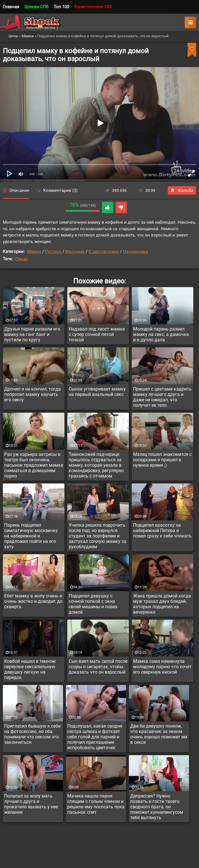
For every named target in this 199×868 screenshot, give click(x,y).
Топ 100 (61, 7)
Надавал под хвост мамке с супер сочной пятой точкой (97, 334)
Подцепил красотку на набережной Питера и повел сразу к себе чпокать (162, 530)
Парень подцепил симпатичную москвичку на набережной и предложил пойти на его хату (31, 536)
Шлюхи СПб (36, 7)
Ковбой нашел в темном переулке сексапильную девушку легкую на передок (30, 669)
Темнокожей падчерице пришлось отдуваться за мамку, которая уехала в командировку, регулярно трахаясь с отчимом (96, 465)
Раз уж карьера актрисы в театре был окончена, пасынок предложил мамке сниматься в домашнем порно (34, 465)
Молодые (75, 252)
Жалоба (182, 190)
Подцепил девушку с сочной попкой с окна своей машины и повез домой (93, 604)
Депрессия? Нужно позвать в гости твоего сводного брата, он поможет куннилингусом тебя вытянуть (157, 807)
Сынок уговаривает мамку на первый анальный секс (97, 392)
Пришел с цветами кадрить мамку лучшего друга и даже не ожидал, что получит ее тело (162, 397)
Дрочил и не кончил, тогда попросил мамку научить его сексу (33, 394)
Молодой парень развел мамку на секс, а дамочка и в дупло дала (161, 334)
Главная (11, 7)
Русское (53, 252)
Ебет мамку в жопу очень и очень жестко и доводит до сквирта (33, 601)
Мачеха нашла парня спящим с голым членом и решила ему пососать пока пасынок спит (96, 804)
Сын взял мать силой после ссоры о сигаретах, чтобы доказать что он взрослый (98, 667)
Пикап (22, 259)
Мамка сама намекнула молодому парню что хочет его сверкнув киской (162, 667)
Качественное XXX (93, 7)
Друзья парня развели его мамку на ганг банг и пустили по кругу (32, 334)
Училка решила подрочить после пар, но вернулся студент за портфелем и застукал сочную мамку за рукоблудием (98, 536)
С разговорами (104, 252)
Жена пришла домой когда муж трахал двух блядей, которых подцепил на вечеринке (162, 604)
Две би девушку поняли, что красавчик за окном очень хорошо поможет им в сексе (159, 734)
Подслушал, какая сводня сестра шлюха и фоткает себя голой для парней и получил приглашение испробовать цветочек (95, 737)
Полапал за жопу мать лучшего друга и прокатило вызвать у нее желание (31, 804)
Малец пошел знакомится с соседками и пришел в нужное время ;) (162, 460)
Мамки (34, 252)
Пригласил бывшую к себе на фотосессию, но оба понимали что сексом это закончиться (32, 734)
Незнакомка (135, 252)
